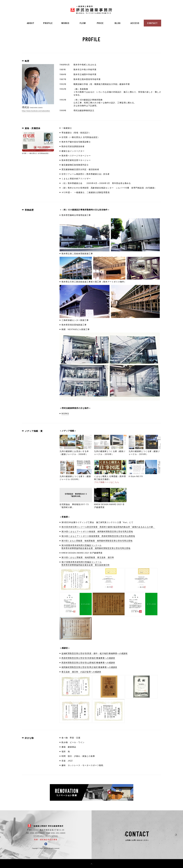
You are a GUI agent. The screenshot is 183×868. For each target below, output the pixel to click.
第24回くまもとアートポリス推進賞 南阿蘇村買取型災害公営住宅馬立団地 (97, 532)
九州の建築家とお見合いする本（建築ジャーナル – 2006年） (76, 451)
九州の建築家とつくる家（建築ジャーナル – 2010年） (110, 451)
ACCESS (135, 23)
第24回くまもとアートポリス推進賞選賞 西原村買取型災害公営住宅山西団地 (98, 536)
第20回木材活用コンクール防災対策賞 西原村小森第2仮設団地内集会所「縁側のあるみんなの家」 (108, 527)
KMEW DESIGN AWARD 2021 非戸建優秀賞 (110, 504)
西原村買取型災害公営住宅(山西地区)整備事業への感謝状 (88, 663)
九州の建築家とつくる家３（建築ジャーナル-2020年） (76, 476)
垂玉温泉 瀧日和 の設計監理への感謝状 (81, 672)
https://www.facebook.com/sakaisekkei (36, 111)
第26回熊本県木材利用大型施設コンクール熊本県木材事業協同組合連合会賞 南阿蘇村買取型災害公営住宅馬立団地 (96, 547)
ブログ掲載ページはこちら (107, 482)
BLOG (118, 23)
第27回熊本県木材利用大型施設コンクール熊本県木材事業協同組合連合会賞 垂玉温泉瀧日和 (86, 564)
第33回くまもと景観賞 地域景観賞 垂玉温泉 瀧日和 (88, 557)
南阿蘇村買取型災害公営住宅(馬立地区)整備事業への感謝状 (89, 667)
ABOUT (31, 23)
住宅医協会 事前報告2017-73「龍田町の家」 (76, 504)
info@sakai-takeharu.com (46, 836)
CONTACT (152, 23)
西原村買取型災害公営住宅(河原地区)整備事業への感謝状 (88, 658)
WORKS (65, 23)
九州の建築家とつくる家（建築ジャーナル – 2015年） (145, 451)
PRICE (100, 23)
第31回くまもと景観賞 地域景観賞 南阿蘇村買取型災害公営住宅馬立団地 (97, 541)
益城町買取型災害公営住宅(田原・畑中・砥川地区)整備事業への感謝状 (95, 653)
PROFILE (48, 23)
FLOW (83, 23)
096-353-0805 (37, 833)
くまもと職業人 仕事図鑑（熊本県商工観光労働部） (110, 476)
